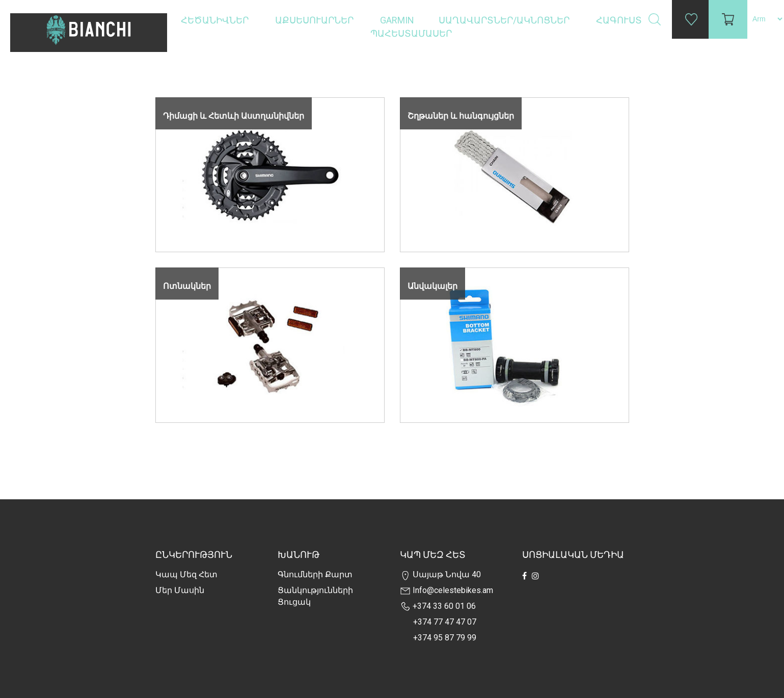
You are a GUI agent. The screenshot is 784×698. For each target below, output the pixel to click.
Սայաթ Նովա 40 (440, 574)
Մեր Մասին (180, 590)
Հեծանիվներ (216, 20)
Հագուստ (620, 20)
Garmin (397, 20)
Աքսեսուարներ (315, 20)
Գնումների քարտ (315, 574)
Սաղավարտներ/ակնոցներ (505, 20)
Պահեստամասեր (412, 33)
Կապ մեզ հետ (186, 574)
